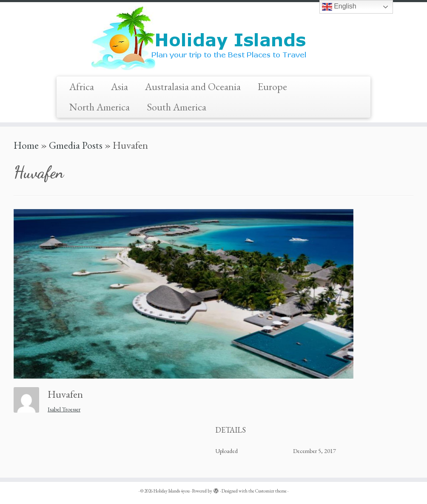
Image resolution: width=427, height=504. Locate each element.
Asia (120, 86)
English (339, 7)
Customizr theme (271, 491)
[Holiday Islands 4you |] (213, 38)
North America (100, 107)
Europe (272, 86)
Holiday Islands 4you (172, 491)
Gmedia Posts (76, 145)
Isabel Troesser (64, 409)
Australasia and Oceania (193, 86)
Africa (82, 86)
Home (26, 145)
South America (176, 107)
